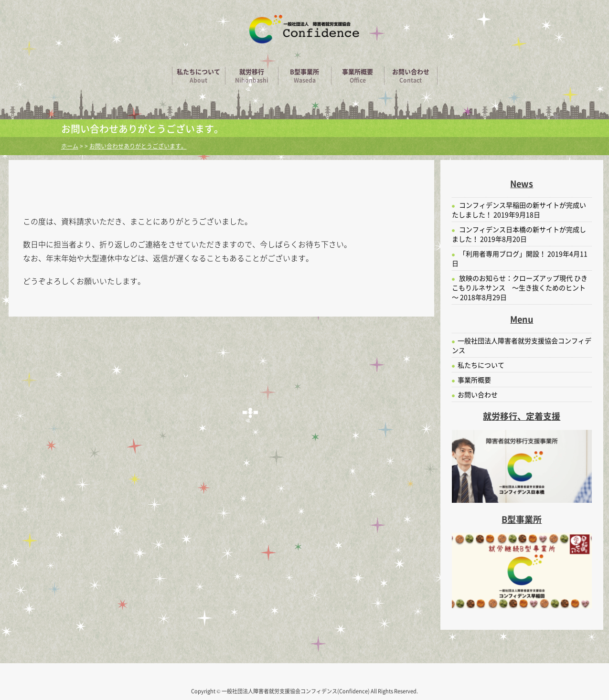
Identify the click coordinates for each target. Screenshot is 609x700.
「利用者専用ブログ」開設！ (502, 254)
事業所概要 (358, 76)
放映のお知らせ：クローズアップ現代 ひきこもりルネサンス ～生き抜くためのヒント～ (520, 287)
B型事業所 (305, 76)
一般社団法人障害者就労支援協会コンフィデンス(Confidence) (296, 691)
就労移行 (252, 76)
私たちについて (199, 76)
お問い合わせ (411, 76)
